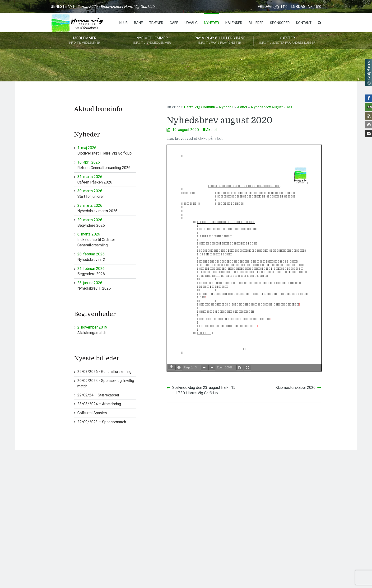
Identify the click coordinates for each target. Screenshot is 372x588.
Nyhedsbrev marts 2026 (107, 208)
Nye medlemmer (152, 41)
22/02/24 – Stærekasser (98, 395)
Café (174, 23)
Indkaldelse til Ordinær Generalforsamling (107, 240)
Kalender (234, 23)
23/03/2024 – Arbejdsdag (99, 404)
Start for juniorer (107, 194)
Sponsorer (280, 23)
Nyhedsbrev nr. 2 (107, 257)
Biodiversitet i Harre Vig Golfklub (107, 150)
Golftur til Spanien (92, 413)
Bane (138, 23)
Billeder (256, 23)
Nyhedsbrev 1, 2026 (107, 285)
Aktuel (242, 107)
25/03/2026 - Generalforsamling (104, 372)
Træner (156, 23)
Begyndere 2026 (107, 223)
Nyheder (212, 23)
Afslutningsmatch (107, 330)
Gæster (287, 41)
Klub (123, 23)
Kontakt (304, 23)
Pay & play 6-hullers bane (220, 41)
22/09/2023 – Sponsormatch (102, 422)
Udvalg (191, 23)
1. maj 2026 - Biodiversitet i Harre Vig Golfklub (116, 7)
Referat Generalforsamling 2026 (107, 165)
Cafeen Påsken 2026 (107, 179)
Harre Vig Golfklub (199, 107)
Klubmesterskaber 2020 (295, 388)
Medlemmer (85, 41)
